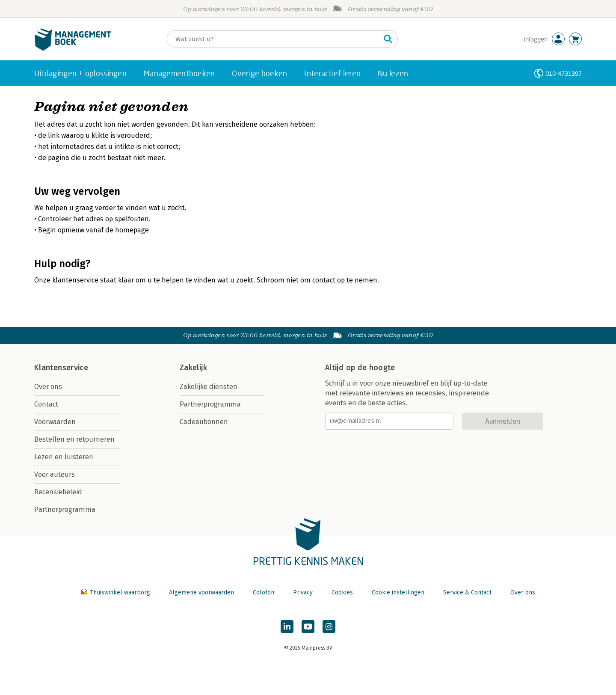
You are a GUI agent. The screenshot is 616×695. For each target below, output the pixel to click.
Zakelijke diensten (209, 387)
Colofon (264, 593)
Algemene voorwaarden (201, 593)
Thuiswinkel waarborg (116, 593)
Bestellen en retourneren (74, 439)
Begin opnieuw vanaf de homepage (93, 230)
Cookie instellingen (398, 593)
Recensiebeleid (58, 492)
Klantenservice (61, 368)
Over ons (48, 387)
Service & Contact (467, 593)
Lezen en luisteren (64, 457)
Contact (46, 404)
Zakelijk (193, 368)
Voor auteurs (55, 474)
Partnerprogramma (65, 509)
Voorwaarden (55, 422)
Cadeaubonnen (204, 422)
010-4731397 (564, 73)
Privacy (303, 593)
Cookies (342, 593)
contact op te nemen (345, 280)
